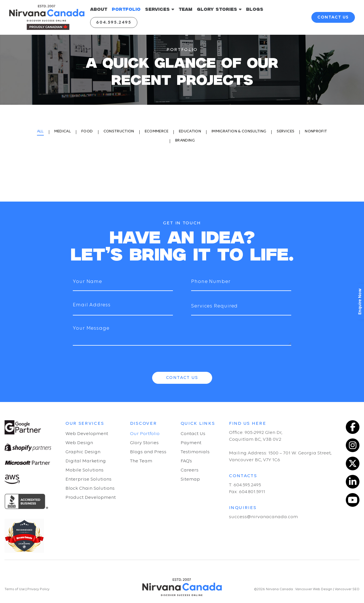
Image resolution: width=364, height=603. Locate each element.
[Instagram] (353, 445)
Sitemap (190, 479)
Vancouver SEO (347, 589)
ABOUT (99, 10)
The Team (141, 461)
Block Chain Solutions (90, 488)
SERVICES (160, 9)
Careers (190, 470)
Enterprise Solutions (88, 479)
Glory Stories (144, 443)
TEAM (185, 10)
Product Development (91, 498)
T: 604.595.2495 (245, 485)
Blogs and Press (148, 452)
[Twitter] (353, 463)
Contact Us (182, 378)
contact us (333, 17)
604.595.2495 (114, 22)
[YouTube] (353, 500)
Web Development (87, 434)
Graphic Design (83, 452)
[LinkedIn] (353, 482)
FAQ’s (186, 461)
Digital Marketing (86, 461)
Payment (191, 443)
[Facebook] (353, 427)
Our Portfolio (145, 434)
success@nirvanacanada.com (263, 517)
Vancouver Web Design (314, 589)
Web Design (79, 443)
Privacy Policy (38, 589)
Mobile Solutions (84, 470)
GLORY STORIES (219, 9)
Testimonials (195, 452)
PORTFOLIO (126, 10)
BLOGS (255, 10)
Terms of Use (15, 589)
